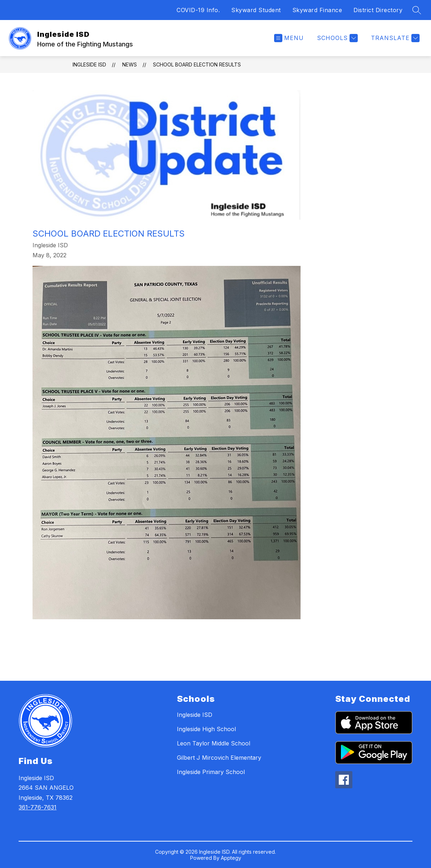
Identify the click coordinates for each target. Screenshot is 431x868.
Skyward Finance (317, 10)
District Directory (378, 10)
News (130, 65)
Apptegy (231, 858)
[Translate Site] (394, 38)
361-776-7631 (38, 807)
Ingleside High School (206, 729)
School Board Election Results (197, 65)
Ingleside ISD (89, 65)
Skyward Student (256, 10)
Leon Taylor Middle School (214, 743)
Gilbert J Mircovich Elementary (219, 758)
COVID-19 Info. (198, 10)
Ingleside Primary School (211, 772)
